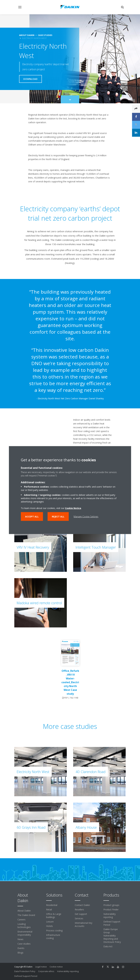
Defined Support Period (112, 923)
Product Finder (111, 910)
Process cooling (54, 930)
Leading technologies (24, 926)
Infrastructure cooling (53, 937)
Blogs (20, 953)
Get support (81, 914)
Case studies (24, 944)
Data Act (108, 946)
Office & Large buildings (54, 916)
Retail (49, 910)
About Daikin (24, 911)
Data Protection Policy (25, 971)
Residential (52, 905)
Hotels (49, 926)
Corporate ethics (46, 971)
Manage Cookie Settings (86, 516)
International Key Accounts (84, 924)
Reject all (58, 516)
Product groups (111, 905)
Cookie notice (56, 967)
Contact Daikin (82, 905)
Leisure (50, 922)
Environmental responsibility (25, 933)
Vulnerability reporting (110, 916)
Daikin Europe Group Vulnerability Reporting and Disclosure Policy (112, 936)
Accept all (32, 516)
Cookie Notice (73, 508)
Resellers (79, 910)
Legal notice (41, 967)
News (20, 939)
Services (79, 918)
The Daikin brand (26, 915)
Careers (21, 920)
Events (21, 948)
